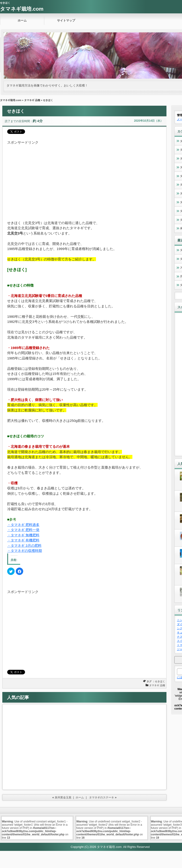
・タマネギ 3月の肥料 (24, 545)
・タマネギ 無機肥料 (23, 535)
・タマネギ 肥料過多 (23, 525)
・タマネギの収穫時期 (25, 551)
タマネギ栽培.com (22, 9)
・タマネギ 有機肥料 (23, 540)
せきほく (160, 681)
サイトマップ (66, 20)
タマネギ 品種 (32, 100)
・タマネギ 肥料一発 (23, 530)
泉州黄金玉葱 (63, 797)
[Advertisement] (62, 178)
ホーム (22, 20)
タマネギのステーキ (102, 797)
